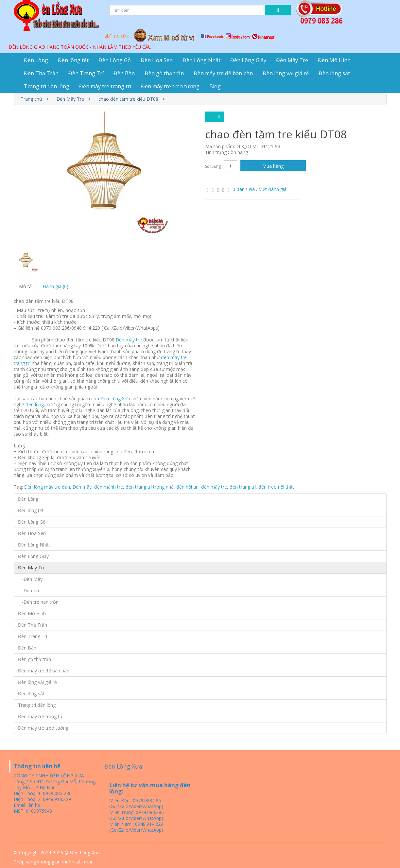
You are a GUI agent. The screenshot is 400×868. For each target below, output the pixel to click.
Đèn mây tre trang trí (105, 86)
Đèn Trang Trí (86, 73)
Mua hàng (273, 166)
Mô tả (25, 286)
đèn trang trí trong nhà (150, 487)
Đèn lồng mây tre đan (47, 487)
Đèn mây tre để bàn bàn (223, 73)
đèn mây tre (214, 487)
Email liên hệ (27, 805)
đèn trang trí (243, 487)
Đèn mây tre (129, 340)
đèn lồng (35, 404)
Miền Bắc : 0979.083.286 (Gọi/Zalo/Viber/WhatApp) (136, 803)
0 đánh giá (244, 189)
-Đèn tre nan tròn (38, 602)
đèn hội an (187, 487)
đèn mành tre (109, 487)
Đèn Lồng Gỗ (115, 60)
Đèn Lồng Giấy (248, 60)
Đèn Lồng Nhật (201, 60)
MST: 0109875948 (33, 811)
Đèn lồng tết (73, 60)
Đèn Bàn (124, 73)
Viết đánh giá (273, 189)
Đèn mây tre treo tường (170, 86)
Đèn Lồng (36, 60)
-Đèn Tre (29, 590)
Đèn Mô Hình (334, 60)
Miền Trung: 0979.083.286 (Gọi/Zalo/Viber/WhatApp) (137, 815)
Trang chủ (31, 99)
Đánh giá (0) (56, 286)
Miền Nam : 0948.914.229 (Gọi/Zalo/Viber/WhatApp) (136, 827)
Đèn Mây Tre (292, 60)
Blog (215, 86)
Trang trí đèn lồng (47, 86)
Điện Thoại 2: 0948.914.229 (42, 799)
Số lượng (213, 166)
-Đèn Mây (30, 579)
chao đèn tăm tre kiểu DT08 (128, 99)
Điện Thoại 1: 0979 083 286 (43, 793)
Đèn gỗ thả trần (164, 73)
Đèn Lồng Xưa (115, 399)
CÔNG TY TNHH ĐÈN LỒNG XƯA (49, 776)
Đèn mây (82, 487)
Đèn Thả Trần (41, 73)
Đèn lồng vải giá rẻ (286, 73)
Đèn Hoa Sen (157, 60)
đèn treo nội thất (276, 487)
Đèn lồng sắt (334, 73)
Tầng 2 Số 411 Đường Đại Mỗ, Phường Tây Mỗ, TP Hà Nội (55, 784)
